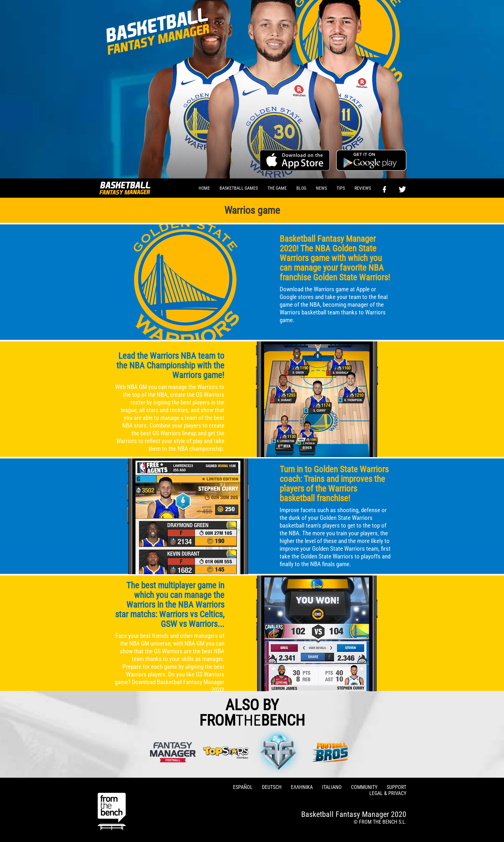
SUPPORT (396, 787)
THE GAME (277, 188)
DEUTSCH (272, 787)
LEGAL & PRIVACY (388, 793)
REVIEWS (363, 188)
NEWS (321, 188)
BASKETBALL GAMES (239, 188)
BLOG (301, 188)
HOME (204, 188)
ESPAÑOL (243, 787)
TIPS (341, 188)
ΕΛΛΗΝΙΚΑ (302, 787)
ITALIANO (332, 787)
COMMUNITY (364, 787)
